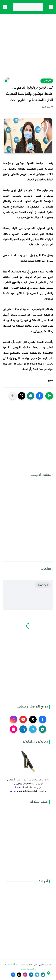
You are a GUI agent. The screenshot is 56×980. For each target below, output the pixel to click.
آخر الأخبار (47, 81)
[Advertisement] (28, 48)
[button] (40, 396)
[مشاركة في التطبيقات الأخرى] (13, 396)
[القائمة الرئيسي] (51, 7)
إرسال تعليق (43, 585)
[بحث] (5, 7)
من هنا (18, 787)
